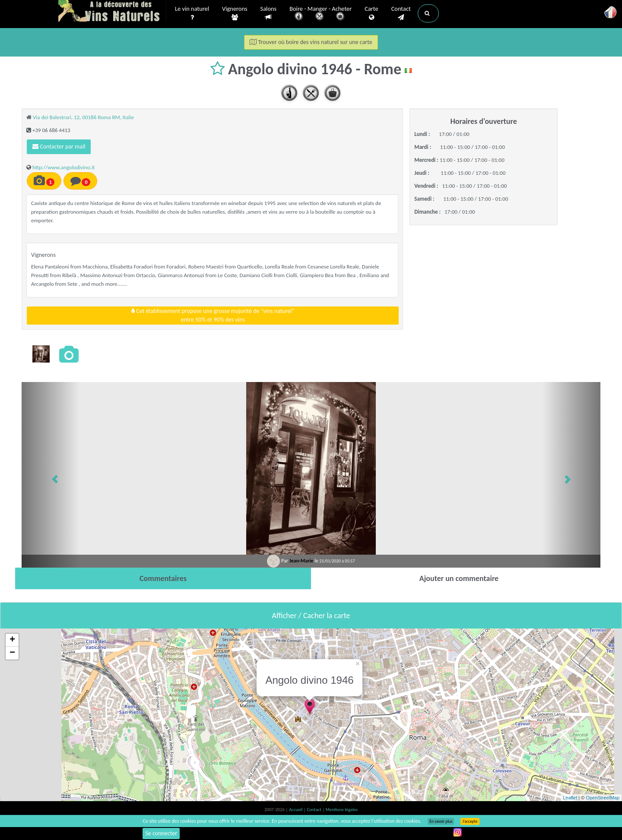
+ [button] (12, 640)
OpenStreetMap (603, 798)
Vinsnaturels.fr (112, 12)
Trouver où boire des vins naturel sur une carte (311, 42)
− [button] (12, 653)
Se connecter (161, 833)
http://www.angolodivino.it (64, 167)
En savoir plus (441, 821)
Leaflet (570, 798)
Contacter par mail (59, 147)
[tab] (163, 578)
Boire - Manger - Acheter (321, 14)
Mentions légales (342, 810)
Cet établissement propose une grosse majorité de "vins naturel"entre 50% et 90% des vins (213, 315)
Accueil (296, 810)
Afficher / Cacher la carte (311, 616)
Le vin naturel (192, 13)
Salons (269, 13)
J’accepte (470, 821)
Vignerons (235, 13)
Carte (371, 13)
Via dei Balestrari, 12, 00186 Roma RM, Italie (83, 117)
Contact (401, 13)
